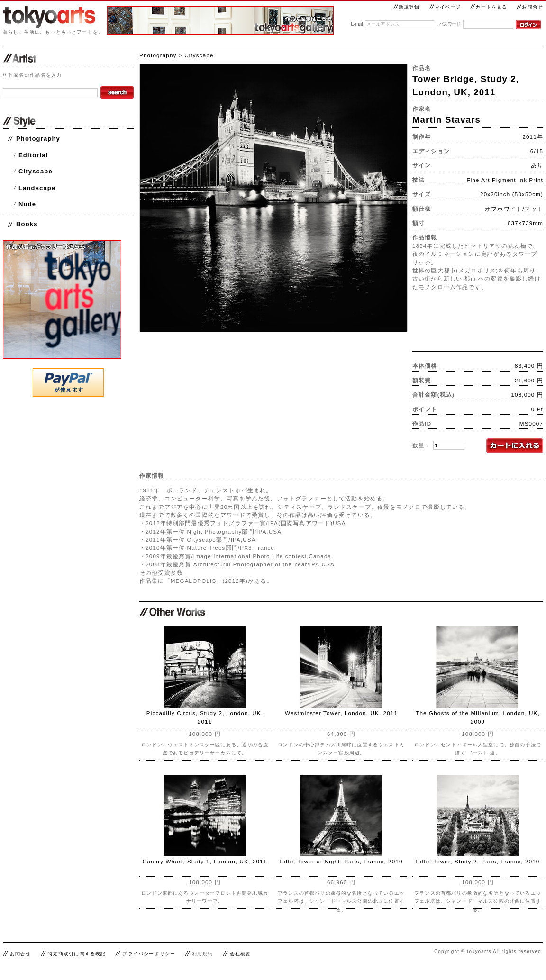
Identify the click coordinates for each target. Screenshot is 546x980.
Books (27, 224)
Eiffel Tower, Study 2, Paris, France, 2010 (478, 861)
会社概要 (241, 954)
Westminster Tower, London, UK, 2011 (341, 713)
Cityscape (36, 171)
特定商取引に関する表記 (77, 954)
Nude (27, 204)
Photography (38, 139)
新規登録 (407, 7)
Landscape (37, 188)
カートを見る (489, 7)
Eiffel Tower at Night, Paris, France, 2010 (341, 861)
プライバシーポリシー (149, 954)
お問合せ (530, 7)
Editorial (33, 155)
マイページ (445, 7)
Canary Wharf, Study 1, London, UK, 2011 (205, 861)
